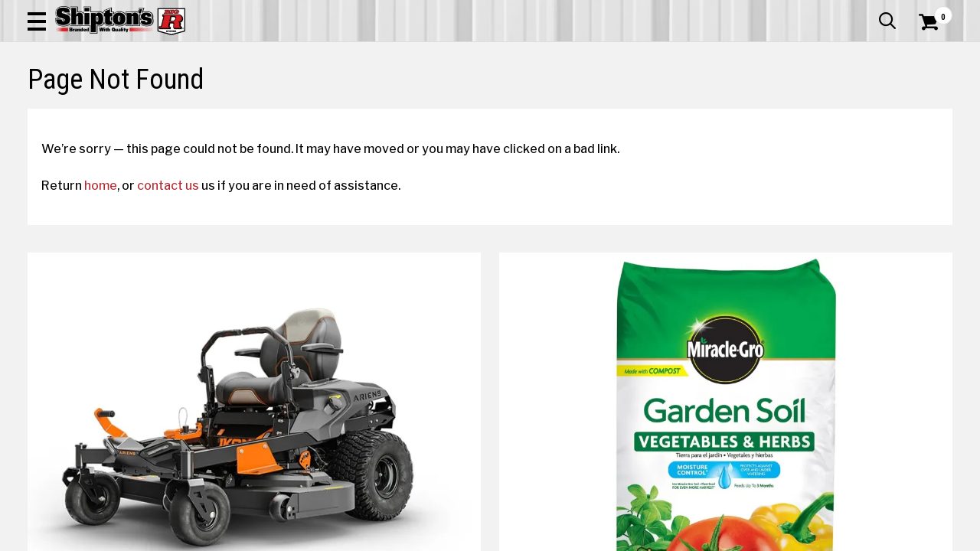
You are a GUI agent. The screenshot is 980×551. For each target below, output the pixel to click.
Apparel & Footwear (87, 103)
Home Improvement (552, 103)
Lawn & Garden (667, 103)
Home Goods (441, 103)
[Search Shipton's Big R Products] (444, 55)
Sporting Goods (855, 103)
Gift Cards (799, 11)
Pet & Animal (760, 103)
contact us (182, 296)
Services (931, 11)
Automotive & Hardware (228, 103)
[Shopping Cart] (926, 55)
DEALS (932, 103)
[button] (548, 55)
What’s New (867, 11)
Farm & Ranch (351, 103)
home (114, 296)
